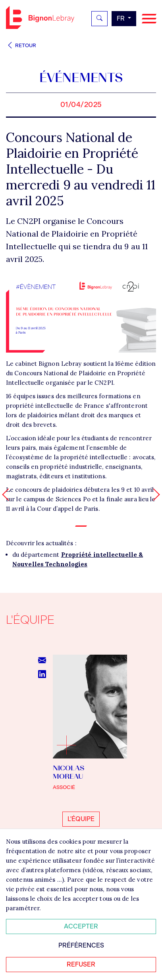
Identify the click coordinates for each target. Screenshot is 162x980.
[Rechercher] (99, 19)
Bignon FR (40, 17)
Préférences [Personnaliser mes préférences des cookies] (81, 945)
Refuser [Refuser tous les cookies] (81, 964)
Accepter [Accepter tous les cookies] (81, 926)
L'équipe (81, 819)
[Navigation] (149, 19)
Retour (21, 45)
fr (121, 18)
